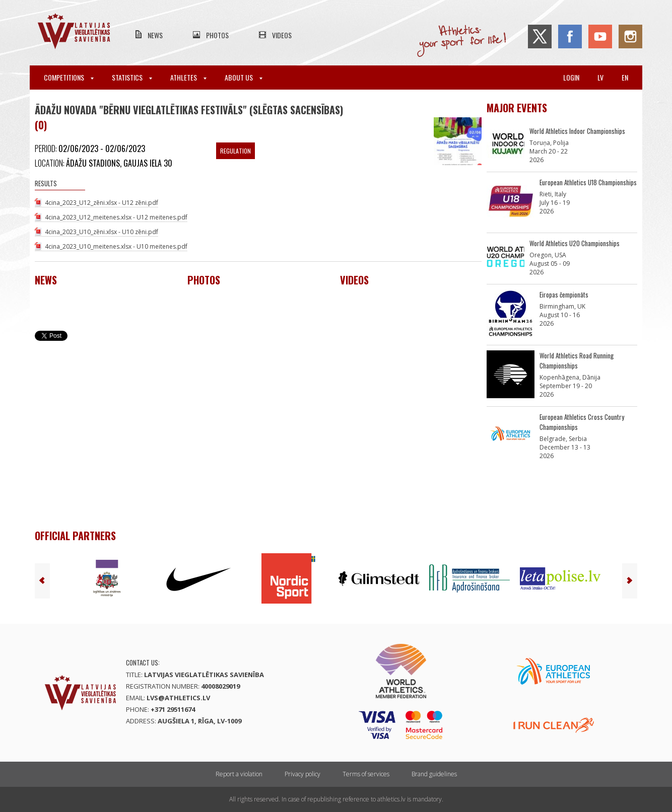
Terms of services (366, 774)
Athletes (188, 77)
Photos (217, 35)
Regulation (236, 151)
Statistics (132, 77)
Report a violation (239, 774)
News (155, 35)
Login (571, 77)
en (625, 77)
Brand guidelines (434, 774)
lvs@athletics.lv (178, 698)
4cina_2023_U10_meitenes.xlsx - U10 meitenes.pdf (116, 246)
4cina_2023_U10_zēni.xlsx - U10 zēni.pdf (102, 232)
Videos (282, 35)
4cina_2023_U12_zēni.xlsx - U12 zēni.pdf (102, 203)
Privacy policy (303, 774)
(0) (41, 125)
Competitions (69, 77)
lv (600, 77)
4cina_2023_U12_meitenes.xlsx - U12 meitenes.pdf (116, 217)
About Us (244, 77)
